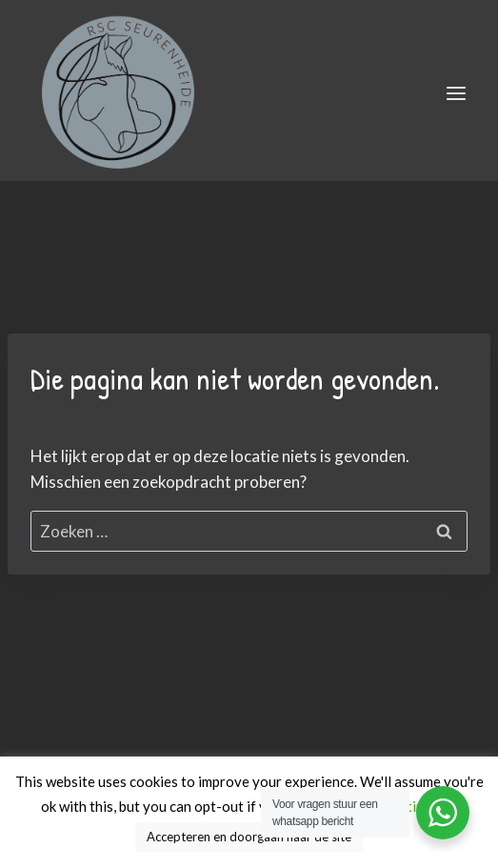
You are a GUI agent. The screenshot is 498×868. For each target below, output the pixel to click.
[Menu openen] (456, 93)
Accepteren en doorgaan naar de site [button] (249, 837)
